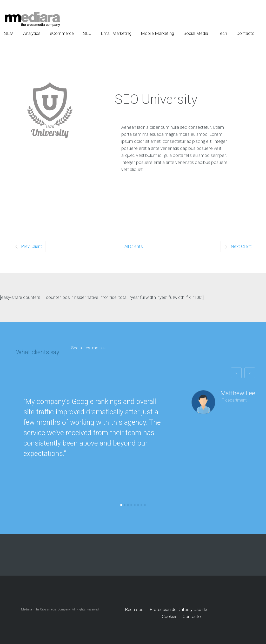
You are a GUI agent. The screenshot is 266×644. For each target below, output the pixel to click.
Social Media (196, 33)
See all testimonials (89, 348)
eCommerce (62, 33)
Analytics (32, 33)
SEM (9, 33)
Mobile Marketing (157, 33)
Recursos (134, 609)
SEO (87, 33)
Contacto (245, 33)
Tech (222, 33)
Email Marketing (116, 33)
